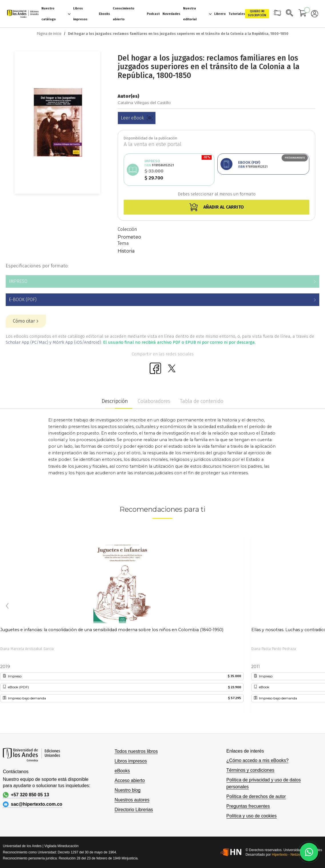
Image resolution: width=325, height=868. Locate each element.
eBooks (122, 771)
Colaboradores (154, 401)
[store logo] (23, 14)
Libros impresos (131, 761)
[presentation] (7, 606)
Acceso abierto (130, 780)
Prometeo (129, 237)
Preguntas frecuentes (248, 806)
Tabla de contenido (202, 401)
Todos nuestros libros (136, 751)
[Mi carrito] (303, 14)
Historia (126, 251)
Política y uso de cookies (252, 816)
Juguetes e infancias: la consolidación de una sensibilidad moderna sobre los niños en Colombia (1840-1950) (112, 630)
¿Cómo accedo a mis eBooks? (258, 760)
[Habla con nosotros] (309, 852)
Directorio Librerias (134, 810)
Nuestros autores (132, 800)
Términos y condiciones (250, 770)
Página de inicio (49, 34)
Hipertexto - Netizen (287, 855)
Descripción (115, 401)
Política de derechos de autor (256, 796)
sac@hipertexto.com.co (33, 804)
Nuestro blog (128, 790)
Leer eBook (137, 118)
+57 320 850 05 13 (26, 795)
